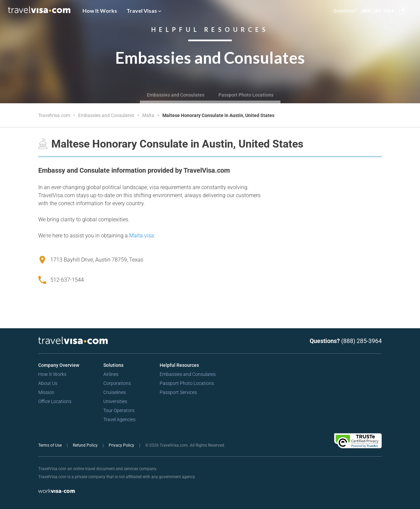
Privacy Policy (122, 445)
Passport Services (178, 392)
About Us (48, 383)
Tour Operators (119, 410)
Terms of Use (50, 445)
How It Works (100, 11)
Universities (115, 401)
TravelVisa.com (55, 115)
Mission (46, 392)
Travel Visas (144, 11)
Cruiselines (115, 392)
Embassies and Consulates (176, 95)
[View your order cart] (403, 11)
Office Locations (55, 401)
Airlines (111, 374)
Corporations (117, 383)
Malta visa (142, 236)
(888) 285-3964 (377, 11)
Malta (149, 115)
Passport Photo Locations (246, 95)
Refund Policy (86, 445)
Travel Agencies (119, 419)
